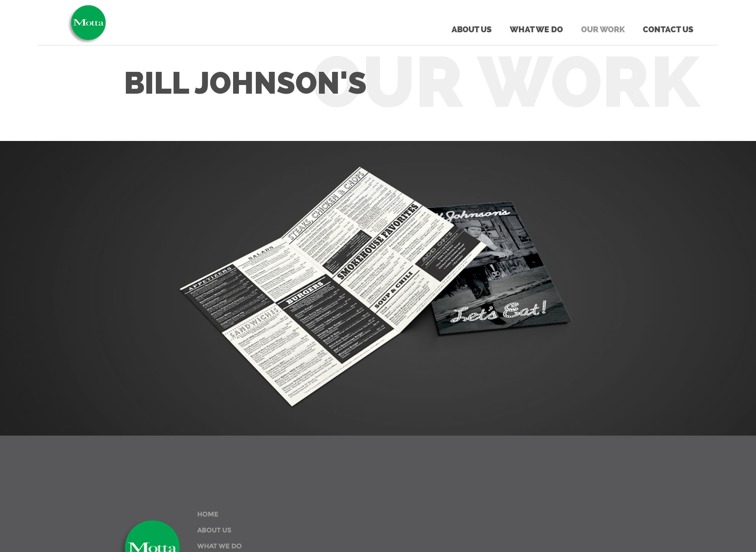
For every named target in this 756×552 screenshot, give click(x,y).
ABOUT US (214, 530)
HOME (208, 514)
